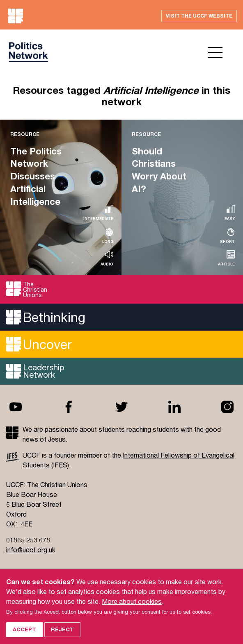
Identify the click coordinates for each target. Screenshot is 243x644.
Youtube (16, 407)
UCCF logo (28, 52)
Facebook (69, 407)
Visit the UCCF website (199, 16)
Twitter (121, 407)
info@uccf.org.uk (31, 550)
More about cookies (132, 609)
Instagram (227, 407)
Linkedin (174, 407)
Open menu (215, 52)
